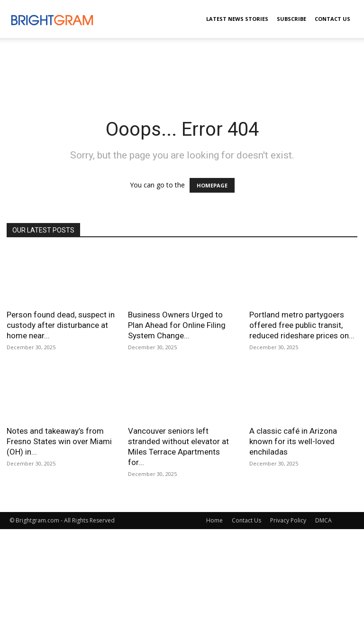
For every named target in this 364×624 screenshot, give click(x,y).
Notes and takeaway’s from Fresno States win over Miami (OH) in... (59, 441)
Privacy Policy (288, 520)
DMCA (323, 520)
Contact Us (332, 19)
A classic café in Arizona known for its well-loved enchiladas (293, 441)
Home (214, 520)
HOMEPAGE (212, 185)
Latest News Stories (237, 19)
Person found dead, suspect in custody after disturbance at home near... (61, 325)
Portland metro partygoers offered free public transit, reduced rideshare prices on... (302, 325)
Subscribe (291, 19)
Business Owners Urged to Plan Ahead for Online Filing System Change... (177, 325)
